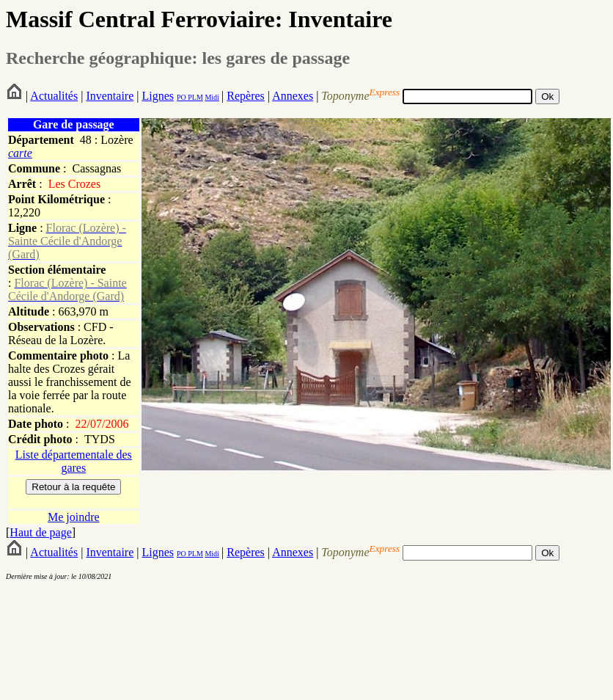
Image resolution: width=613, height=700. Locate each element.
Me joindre (74, 517)
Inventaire (110, 96)
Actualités (54, 96)
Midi (212, 97)
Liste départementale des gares (74, 461)
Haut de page (40, 532)
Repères (246, 96)
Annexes (293, 96)
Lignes (158, 96)
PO (181, 97)
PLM (195, 97)
